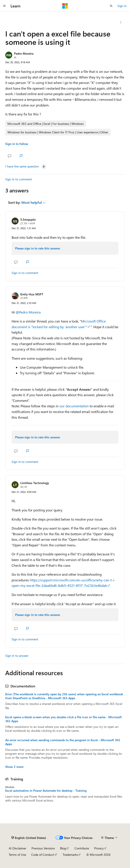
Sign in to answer (17, 656)
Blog (63, 848)
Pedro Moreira (24, 53)
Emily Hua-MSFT (32, 294)
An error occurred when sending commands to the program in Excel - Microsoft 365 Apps (63, 742)
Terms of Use (17, 855)
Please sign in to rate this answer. (38, 248)
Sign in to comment (19, 179)
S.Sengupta (28, 219)
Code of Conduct (43, 855)
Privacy (99, 848)
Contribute (82, 848)
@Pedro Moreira (28, 312)
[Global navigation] (4, 6)
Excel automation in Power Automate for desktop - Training (46, 791)
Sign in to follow (17, 144)
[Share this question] (121, 22)
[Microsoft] (65, 6)
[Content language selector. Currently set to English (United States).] (29, 838)
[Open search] (111, 6)
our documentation (74, 406)
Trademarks (70, 855)
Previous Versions (43, 848)
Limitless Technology (35, 483)
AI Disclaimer (17, 848)
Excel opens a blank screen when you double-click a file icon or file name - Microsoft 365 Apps (63, 719)
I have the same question (22, 166)
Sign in (122, 6)
